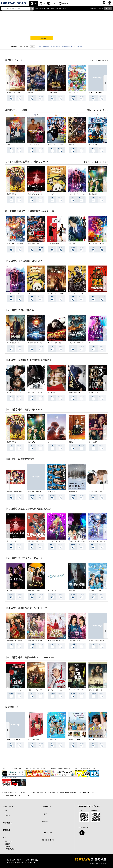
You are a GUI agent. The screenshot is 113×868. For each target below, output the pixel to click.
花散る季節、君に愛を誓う (56, 640)
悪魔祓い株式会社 (53, 93)
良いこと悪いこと (53, 492)
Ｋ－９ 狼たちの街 (13, 343)
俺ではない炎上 (94, 144)
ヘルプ (101, 9)
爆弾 (8, 144)
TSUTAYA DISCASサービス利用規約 (25, 792)
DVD (35, 3)
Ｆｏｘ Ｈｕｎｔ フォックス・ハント (101, 392)
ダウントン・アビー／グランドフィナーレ (40, 690)
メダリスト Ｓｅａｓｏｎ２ (98, 541)
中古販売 (7, 846)
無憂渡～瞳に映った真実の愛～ (37, 640)
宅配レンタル (9, 842)
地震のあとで (73, 492)
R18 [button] (107, 9)
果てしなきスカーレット (35, 194)
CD (44, 3)
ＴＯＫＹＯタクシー (34, 144)
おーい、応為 (93, 442)
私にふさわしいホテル (34, 740)
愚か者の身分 (93, 194)
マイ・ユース (52, 591)
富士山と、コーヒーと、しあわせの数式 (81, 740)
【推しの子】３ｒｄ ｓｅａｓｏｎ (59, 541)
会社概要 (4, 792)
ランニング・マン (94, 293)
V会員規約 (11, 792)
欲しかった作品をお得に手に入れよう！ (37, 768)
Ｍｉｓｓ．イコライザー (55, 343)
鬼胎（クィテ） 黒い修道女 (36, 392)
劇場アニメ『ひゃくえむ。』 (36, 541)
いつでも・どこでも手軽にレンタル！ (12, 768)
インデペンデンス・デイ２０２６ (38, 343)
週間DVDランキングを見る (97, 110)
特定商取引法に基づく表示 (87, 792)
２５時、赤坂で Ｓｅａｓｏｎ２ (99, 492)
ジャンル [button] (38, 9)
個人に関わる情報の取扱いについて (67, 792)
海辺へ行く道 (52, 740)
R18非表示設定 (9, 849)
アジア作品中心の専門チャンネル (11, 778)
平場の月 (30, 93)
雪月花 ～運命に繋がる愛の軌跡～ (100, 640)
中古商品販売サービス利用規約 (46, 792)
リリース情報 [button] (49, 9)
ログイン (110, 5)
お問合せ (45, 821)
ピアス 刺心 (52, 392)
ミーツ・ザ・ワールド (96, 93)
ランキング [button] (61, 9)
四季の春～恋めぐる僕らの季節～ (99, 591)
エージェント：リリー (96, 343)
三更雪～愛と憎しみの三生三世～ (79, 640)
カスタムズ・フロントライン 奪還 (79, 343)
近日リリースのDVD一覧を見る (95, 162)
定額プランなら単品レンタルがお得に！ (86, 768)
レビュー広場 (47, 833)
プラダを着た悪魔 (53, 244)
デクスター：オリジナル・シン (57, 690)
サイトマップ (25, 795)
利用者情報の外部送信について (11, 795)
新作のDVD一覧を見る (98, 61)
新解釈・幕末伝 (12, 194)
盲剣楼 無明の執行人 (75, 392)
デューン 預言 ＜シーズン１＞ (99, 690)
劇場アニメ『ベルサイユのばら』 (17, 93)
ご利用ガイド (94, 9)
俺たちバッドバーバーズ (35, 492)
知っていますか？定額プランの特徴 (60, 768)
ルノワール (92, 740)
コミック (54, 3)
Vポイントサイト (48, 840)
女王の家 (10, 591)
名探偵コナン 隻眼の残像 (15, 244)
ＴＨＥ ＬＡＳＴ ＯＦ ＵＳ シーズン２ (82, 690)
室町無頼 (71, 144)
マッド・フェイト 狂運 (14, 392)
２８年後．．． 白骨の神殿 (57, 293)
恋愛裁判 (71, 442)
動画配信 (7, 830)
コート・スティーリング (76, 293)
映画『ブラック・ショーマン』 (57, 144)
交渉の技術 (72, 591)
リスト (104, 5)
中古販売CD (66, 3)
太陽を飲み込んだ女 (34, 591)
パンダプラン (52, 194)
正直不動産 (72, 244)
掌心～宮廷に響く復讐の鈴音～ (16, 640)
